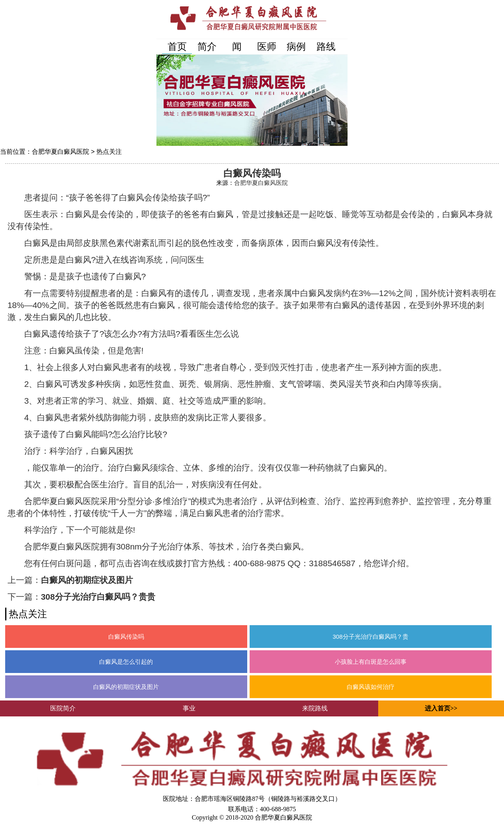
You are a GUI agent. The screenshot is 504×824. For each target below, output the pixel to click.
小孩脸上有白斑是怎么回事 (371, 662)
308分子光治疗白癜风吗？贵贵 (98, 597)
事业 (189, 708)
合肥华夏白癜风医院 (61, 152)
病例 (296, 46)
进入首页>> (441, 708)
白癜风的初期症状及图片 (87, 580)
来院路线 (315, 708)
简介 (207, 46)
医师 (267, 46)
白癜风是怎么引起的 (126, 662)
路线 (326, 46)
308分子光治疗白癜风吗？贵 (371, 637)
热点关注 (109, 152)
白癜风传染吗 (126, 637)
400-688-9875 (278, 809)
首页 (177, 46)
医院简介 (63, 708)
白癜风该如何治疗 (371, 687)
